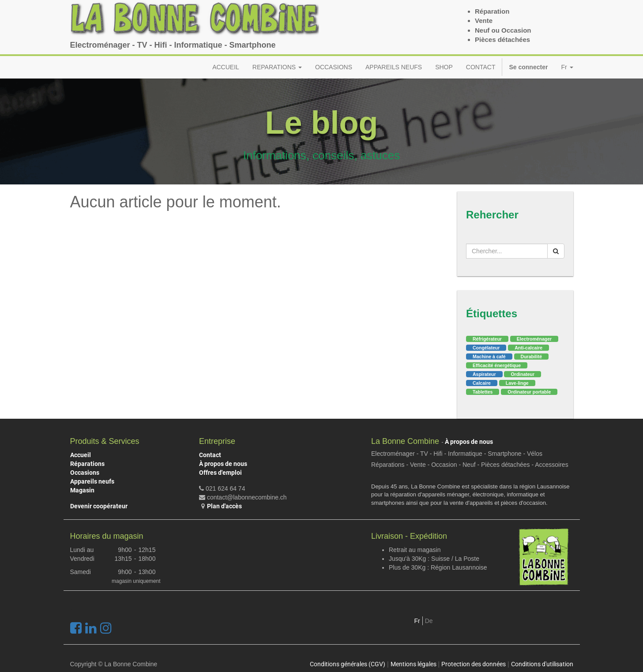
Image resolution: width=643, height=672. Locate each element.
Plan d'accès (224, 506)
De (429, 621)
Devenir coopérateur (99, 506)
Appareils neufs (92, 481)
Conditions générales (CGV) (348, 664)
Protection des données (474, 664)
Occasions (85, 473)
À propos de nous (223, 464)
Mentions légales (414, 664)
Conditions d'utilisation (542, 664)
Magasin (82, 490)
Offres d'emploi (220, 473)
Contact (210, 455)
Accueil (81, 455)
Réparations (87, 464)
